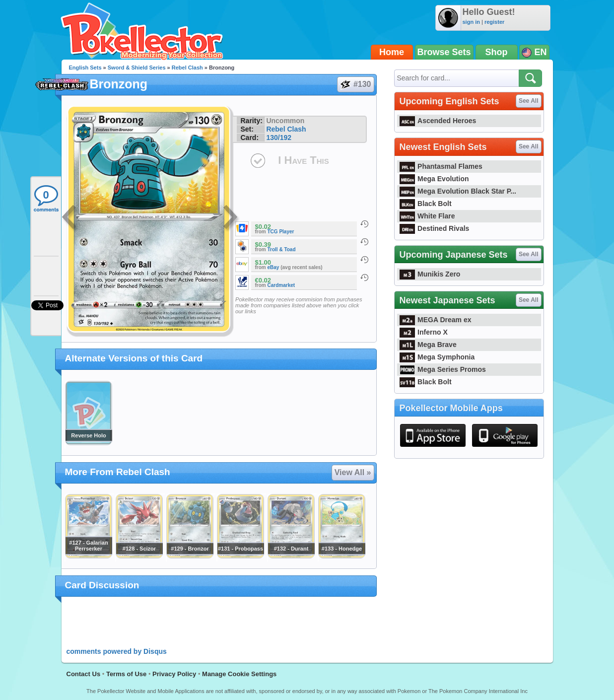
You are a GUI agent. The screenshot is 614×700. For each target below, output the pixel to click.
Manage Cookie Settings (239, 674)
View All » (353, 472)
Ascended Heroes (438, 121)
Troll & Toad (282, 249)
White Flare (427, 216)
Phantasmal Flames (441, 166)
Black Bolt (426, 204)
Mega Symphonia (437, 357)
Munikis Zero (430, 274)
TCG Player (281, 232)
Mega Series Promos (443, 369)
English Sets (85, 68)
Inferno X (424, 332)
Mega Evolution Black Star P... (458, 191)
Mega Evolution (434, 179)
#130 (355, 84)
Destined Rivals (435, 228)
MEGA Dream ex (436, 320)
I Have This (303, 160)
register (494, 22)
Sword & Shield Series (137, 68)
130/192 (279, 138)
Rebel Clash (187, 68)
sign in (471, 22)
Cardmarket (281, 285)
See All (529, 101)
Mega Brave (428, 345)
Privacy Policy (174, 674)
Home (392, 52)
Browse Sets (444, 52)
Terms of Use (126, 674)
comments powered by (117, 651)
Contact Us (84, 674)
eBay (273, 267)
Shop (497, 52)
